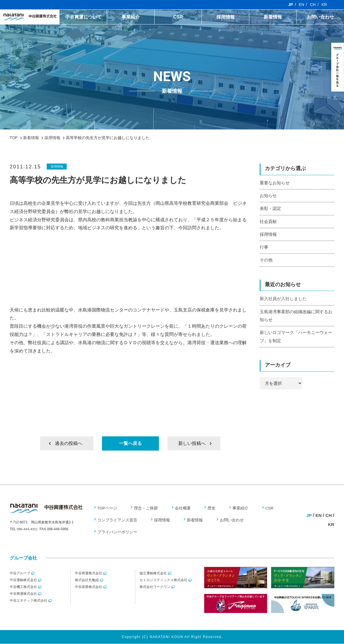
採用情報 (226, 17)
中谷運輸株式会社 (23, 580)
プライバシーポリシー (117, 532)
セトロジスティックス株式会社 (163, 580)
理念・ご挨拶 (146, 508)
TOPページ (107, 508)
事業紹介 (131, 17)
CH (313, 5)
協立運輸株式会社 (153, 573)
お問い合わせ (320, 17)
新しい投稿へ (192, 443)
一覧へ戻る (130, 443)
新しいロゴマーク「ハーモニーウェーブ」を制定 (296, 338)
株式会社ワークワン (155, 587)
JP (290, 5)
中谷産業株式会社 (89, 587)
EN (301, 5)
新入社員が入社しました (283, 300)
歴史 (210, 508)
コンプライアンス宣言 (117, 520)
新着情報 (273, 17)
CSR (178, 17)
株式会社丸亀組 (87, 580)
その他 (266, 261)
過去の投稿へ (69, 443)
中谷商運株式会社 (89, 573)
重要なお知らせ (275, 183)
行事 (264, 248)
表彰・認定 (270, 209)
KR (324, 5)
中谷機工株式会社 (23, 587)
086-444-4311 (27, 530)
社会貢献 (268, 222)
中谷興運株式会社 (23, 594)
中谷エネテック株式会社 (28, 601)
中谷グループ (20, 573)
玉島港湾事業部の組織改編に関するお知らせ (296, 317)
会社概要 (182, 508)
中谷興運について (83, 17)
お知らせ (268, 196)
